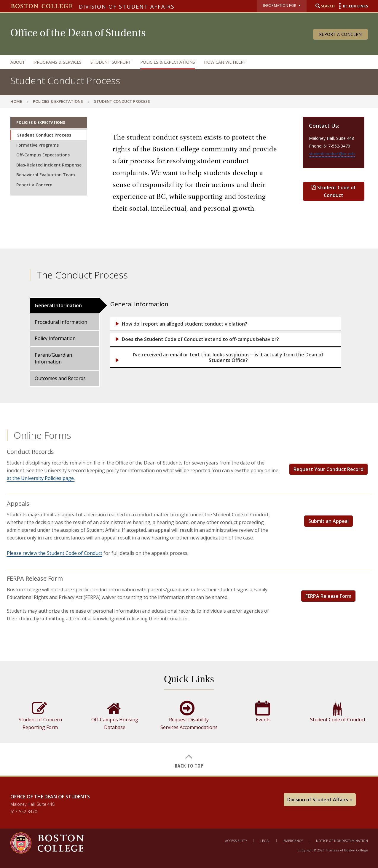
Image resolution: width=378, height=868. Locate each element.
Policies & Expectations (168, 62)
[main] (189, 442)
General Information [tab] (58, 305)
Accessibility (236, 841)
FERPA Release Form (328, 596)
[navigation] (183, 62)
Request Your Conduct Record (328, 469)
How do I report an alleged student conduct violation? (185, 324)
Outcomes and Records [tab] (60, 378)
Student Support (111, 62)
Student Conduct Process (44, 135)
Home (16, 101)
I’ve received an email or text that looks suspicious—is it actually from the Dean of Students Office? (228, 358)
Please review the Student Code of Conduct (55, 553)
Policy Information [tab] (55, 338)
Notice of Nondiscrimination (342, 841)
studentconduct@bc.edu (332, 154)
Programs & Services (58, 62)
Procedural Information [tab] (61, 322)
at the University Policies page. (41, 478)
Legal (265, 841)
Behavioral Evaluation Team (46, 175)
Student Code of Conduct (334, 191)
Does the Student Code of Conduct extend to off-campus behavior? (200, 339)
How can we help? (225, 62)
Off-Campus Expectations (43, 155)
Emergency (293, 841)
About (18, 62)
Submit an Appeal (328, 521)
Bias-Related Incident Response (49, 165)
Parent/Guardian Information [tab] (53, 358)
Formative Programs (38, 145)
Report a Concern (340, 34)
